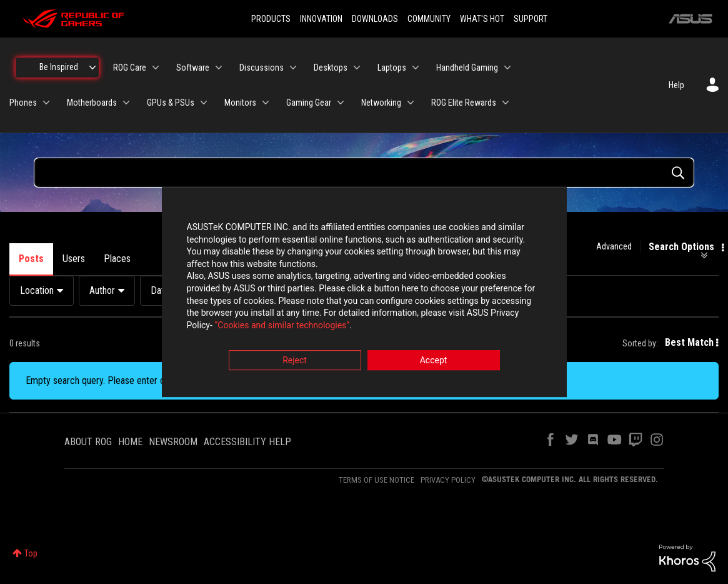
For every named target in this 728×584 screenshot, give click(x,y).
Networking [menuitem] (381, 103)
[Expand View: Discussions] (293, 68)
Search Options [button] (681, 247)
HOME (130, 442)
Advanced (614, 246)
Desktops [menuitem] (331, 68)
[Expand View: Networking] (411, 103)
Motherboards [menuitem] (92, 103)
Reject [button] (295, 361)
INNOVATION (321, 19)
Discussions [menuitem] (262, 68)
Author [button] (102, 290)
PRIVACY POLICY (448, 480)
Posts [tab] (31, 259)
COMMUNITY (429, 19)
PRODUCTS (271, 19)
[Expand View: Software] (219, 68)
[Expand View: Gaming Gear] (341, 103)
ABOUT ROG (88, 442)
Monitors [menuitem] (240, 103)
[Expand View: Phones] (46, 103)
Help (676, 85)
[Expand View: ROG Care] (156, 68)
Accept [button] (434, 361)
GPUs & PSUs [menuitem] (171, 103)
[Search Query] (364, 173)
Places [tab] (117, 259)
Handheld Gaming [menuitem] (467, 68)
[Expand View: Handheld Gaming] (507, 68)
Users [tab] (74, 259)
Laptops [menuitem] (392, 68)
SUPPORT (531, 19)
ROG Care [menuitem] (130, 68)
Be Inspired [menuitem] (59, 67)
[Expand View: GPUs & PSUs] (204, 103)
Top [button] (31, 553)
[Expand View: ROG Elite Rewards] (506, 103)
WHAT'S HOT (482, 19)
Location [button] (37, 290)
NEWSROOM (173, 442)
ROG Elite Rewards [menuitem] (464, 103)
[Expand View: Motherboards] (126, 103)
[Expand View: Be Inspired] (92, 68)
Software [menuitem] (193, 68)
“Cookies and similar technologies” (282, 326)
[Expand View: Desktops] (357, 68)
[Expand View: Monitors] (266, 103)
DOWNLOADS (375, 19)
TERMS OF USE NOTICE (376, 480)
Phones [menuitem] (23, 103)
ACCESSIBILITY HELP (247, 442)
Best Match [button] (689, 342)
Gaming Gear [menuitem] (309, 103)
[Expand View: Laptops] (416, 68)
